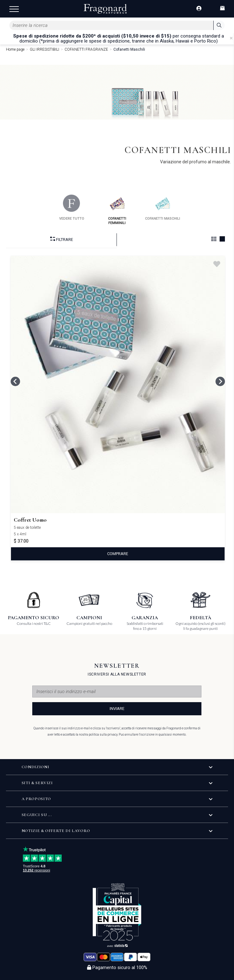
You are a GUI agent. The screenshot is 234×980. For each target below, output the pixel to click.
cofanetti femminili (117, 210)
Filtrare (62, 239)
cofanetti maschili (163, 208)
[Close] (231, 38)
